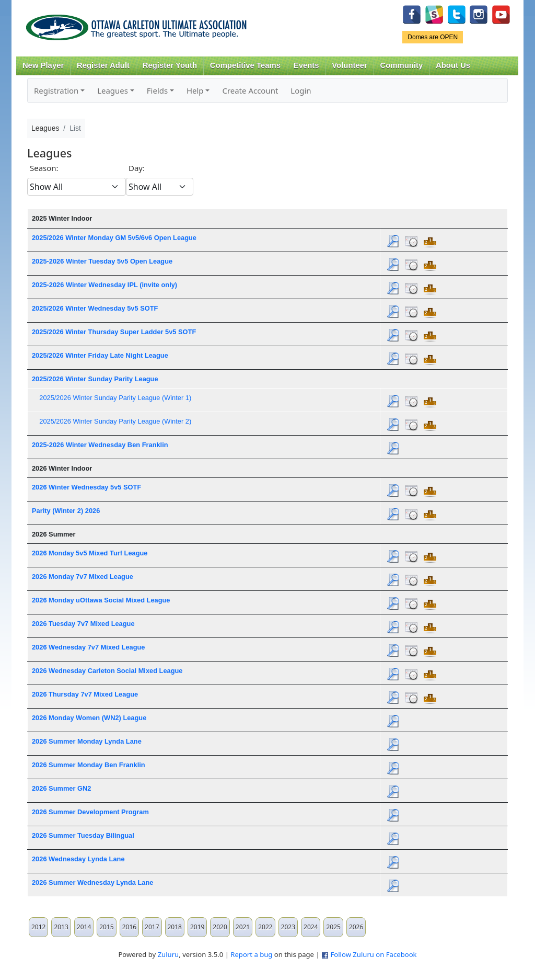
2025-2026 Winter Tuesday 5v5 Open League (102, 261)
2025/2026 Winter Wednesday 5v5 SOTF (95, 308)
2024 (311, 927)
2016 (129, 927)
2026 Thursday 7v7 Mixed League (85, 694)
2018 (175, 927)
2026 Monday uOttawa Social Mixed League (101, 600)
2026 (356, 927)
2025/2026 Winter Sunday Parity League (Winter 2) (115, 421)
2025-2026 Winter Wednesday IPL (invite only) (104, 285)
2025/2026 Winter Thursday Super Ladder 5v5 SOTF (114, 332)
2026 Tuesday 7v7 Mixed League (83, 624)
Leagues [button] (113, 90)
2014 (84, 927)
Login (301, 90)
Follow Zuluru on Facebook (373, 954)
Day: (137, 168)
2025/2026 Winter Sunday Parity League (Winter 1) (115, 398)
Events (306, 65)
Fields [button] (157, 90)
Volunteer (349, 65)
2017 (152, 927)
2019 (197, 927)
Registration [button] (56, 90)
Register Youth (170, 65)
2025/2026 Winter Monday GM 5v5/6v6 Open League (114, 238)
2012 (38, 927)
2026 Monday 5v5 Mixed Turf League (90, 553)
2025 (333, 927)
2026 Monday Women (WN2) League (89, 718)
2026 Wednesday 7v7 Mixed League (89, 647)
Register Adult (103, 65)
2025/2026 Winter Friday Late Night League (100, 355)
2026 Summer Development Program (90, 812)
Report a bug (251, 954)
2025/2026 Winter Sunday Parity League (95, 379)
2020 (220, 927)
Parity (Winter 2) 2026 (66, 511)
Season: (44, 168)
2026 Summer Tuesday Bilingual (83, 835)
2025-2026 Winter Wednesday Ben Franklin (100, 445)
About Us (453, 65)
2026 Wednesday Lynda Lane (78, 859)
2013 (61, 927)
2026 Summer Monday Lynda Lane (87, 741)
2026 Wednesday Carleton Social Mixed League (107, 671)
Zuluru (168, 954)
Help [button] (195, 90)
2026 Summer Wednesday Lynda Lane (92, 882)
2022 (265, 927)
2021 (243, 927)
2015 (106, 927)
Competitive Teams (245, 65)
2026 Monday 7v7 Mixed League (83, 577)
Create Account (250, 90)
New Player (43, 65)
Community (402, 65)
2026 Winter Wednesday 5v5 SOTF (86, 487)
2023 (288, 927)
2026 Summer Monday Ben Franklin (89, 765)
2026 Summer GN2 (61, 788)
